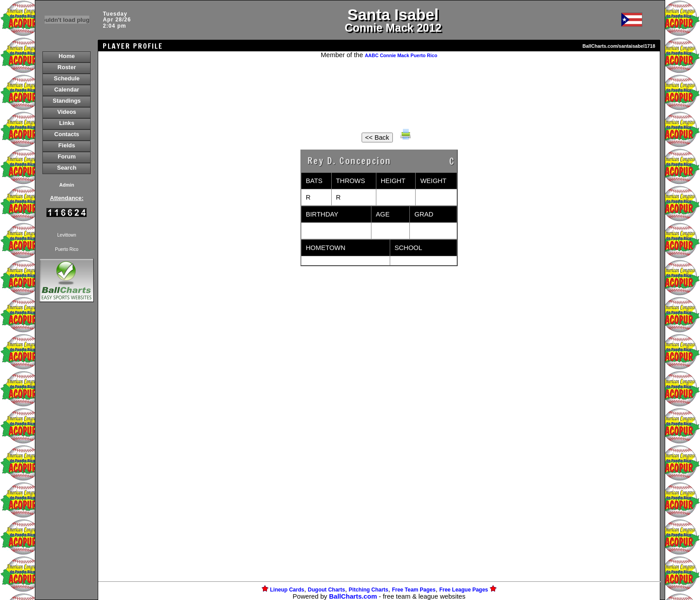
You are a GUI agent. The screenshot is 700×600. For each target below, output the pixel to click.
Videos (67, 112)
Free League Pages (464, 590)
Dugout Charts (327, 590)
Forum (67, 156)
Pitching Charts (369, 590)
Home (67, 56)
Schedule (67, 78)
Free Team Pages (414, 590)
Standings (67, 101)
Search (67, 168)
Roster (67, 67)
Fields (67, 145)
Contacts (67, 134)
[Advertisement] (67, 458)
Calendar (67, 90)
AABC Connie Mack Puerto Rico (401, 55)
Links (67, 123)
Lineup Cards (287, 590)
